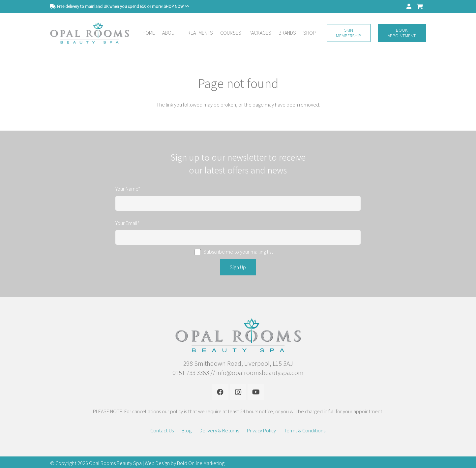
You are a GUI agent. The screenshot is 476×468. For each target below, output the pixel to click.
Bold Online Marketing (201, 463)
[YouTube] (256, 392)
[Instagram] (238, 392)
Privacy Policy (261, 431)
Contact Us (162, 431)
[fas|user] (410, 6)
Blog (187, 431)
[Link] (89, 33)
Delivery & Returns (219, 431)
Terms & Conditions (305, 431)
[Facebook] (220, 392)
